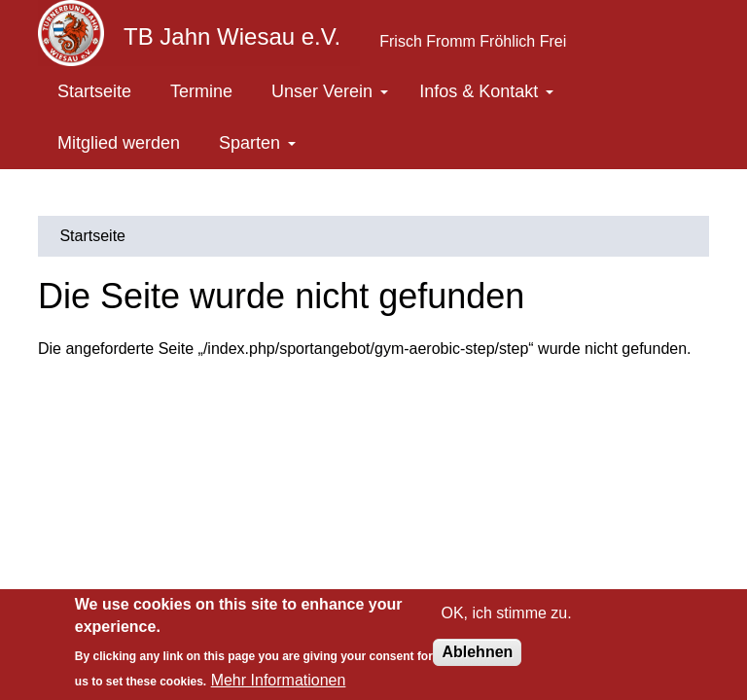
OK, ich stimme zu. (506, 613)
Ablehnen (477, 652)
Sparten (257, 143)
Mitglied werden (119, 143)
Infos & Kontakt (486, 91)
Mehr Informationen (279, 680)
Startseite (94, 91)
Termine (201, 91)
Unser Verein (330, 91)
